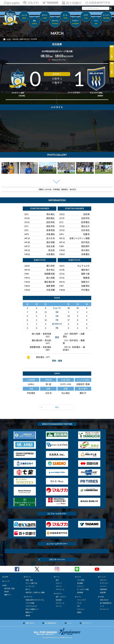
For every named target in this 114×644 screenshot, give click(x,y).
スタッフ (59, 583)
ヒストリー (81, 586)
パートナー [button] (106, 17)
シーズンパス (30, 586)
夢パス (28, 589)
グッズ (79, 603)
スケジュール (60, 589)
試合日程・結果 (9, 588)
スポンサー (103, 580)
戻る (57, 407)
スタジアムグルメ (31, 606)
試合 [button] (34, 23)
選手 (57, 580)
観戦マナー (8, 595)
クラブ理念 (81, 580)
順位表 (6, 592)
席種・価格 (29, 580)
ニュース (24, 17)
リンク (102, 606)
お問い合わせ (104, 600)
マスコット (81, 609)
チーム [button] (65, 17)
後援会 (79, 612)
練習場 (28, 616)
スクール (59, 606)
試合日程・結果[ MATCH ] (21, 39)
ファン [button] (96, 23)
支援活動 (103, 592)
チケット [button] (45, 17)
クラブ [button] (86, 17)
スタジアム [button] (55, 23)
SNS (78, 606)
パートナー (103, 586)
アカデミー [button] (75, 23)
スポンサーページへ (57, 559)
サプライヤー (104, 583)
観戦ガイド (29, 612)
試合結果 (59, 600)
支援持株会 (103, 589)
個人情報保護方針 (106, 603)
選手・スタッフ (61, 597)
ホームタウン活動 (83, 589)
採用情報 (80, 592)
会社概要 (80, 583)
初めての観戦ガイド (32, 609)
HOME (9, 39)
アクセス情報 (30, 603)
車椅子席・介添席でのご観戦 (35, 592)
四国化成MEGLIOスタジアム (35, 600)
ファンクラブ (81, 600)
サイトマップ (104, 609)
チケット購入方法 (31, 583)
